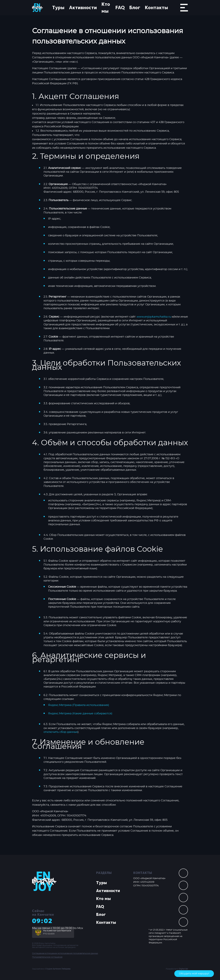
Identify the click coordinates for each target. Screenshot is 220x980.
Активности (83, 8)
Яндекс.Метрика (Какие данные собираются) (80, 714)
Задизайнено (51, 969)
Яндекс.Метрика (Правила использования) (79, 705)
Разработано (177, 969)
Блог (135, 8)
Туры (58, 8)
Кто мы (106, 8)
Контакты (156, 8)
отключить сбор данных (61, 732)
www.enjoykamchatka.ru (154, 317)
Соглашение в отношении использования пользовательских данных (65, 953)
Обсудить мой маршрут (194, 974)
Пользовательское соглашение (47, 957)
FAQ (120, 8)
